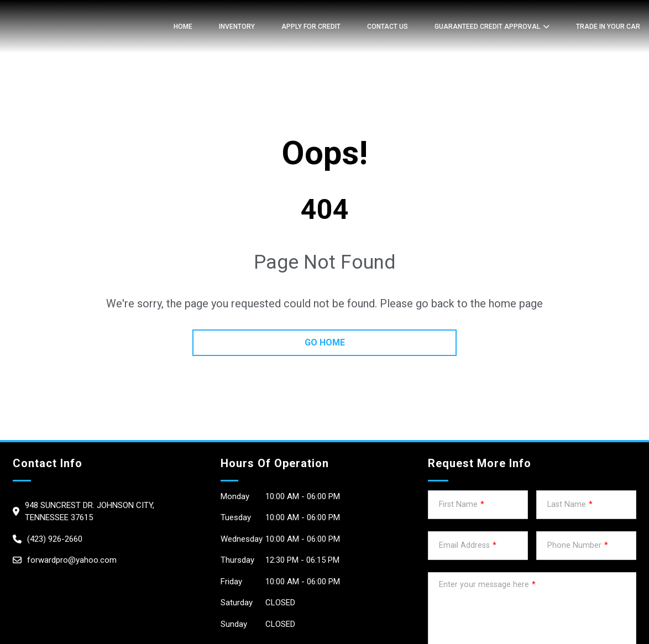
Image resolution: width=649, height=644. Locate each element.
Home (183, 27)
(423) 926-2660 (55, 539)
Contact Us (388, 27)
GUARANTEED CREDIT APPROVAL (487, 27)
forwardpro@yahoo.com (72, 560)
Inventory (237, 27)
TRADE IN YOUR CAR (608, 27)
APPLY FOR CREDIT (311, 27)
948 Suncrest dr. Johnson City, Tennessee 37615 (90, 512)
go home (325, 342)
